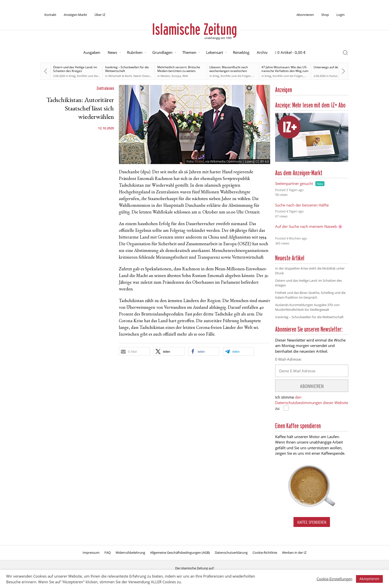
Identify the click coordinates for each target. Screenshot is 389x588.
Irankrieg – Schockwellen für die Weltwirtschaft (127, 69)
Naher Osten (142, 76)
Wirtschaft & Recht (120, 76)
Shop (325, 15)
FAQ (108, 553)
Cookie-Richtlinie (265, 553)
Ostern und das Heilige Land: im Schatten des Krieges (75, 69)
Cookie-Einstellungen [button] (334, 579)
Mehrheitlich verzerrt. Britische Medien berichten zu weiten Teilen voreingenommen (179, 71)
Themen (189, 52)
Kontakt (50, 15)
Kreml (199, 161)
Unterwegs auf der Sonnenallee (335, 67)
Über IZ (100, 15)
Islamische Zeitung (194, 29)
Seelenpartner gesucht (294, 183)
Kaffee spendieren (312, 522)
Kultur (333, 76)
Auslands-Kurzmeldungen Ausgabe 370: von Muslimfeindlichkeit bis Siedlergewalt (307, 307)
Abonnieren (305, 15)
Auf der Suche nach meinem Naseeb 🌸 (309, 226)
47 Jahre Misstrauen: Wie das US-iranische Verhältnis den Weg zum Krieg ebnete (285, 71)
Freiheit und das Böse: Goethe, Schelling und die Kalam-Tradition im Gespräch (310, 295)
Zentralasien (105, 88)
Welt (185, 76)
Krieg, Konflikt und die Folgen (88, 76)
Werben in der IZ (294, 553)
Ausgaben (92, 52)
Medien (165, 76)
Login (340, 15)
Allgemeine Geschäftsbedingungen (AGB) (180, 553)
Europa (176, 76)
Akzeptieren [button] (369, 579)
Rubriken (135, 52)
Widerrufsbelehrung (130, 553)
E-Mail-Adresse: (288, 359)
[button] (134, 351)
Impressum (91, 553)
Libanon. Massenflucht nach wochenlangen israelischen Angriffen (229, 71)
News (112, 52)
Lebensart (215, 52)
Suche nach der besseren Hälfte (302, 205)
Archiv (262, 52)
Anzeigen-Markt (75, 15)
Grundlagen (162, 52)
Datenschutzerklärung (231, 553)
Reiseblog (241, 52)
